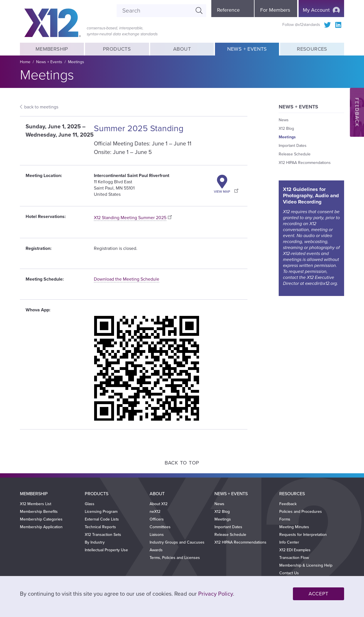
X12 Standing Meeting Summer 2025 (130, 218)
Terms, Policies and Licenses (175, 558)
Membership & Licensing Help (306, 565)
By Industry (95, 542)
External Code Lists (102, 519)
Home (25, 62)
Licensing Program (101, 512)
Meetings (76, 62)
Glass (90, 504)
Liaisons (157, 535)
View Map (222, 192)
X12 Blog (286, 128)
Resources (312, 49)
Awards (156, 550)
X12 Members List (36, 504)
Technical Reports (100, 527)
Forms (285, 519)
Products (117, 49)
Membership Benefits (39, 512)
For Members (275, 10)
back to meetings (41, 107)
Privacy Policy (216, 594)
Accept (318, 594)
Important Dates (293, 146)
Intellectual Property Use (106, 550)
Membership (52, 49)
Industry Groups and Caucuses (177, 542)
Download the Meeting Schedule (127, 279)
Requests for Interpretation (303, 535)
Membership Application (41, 527)
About (182, 49)
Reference (228, 10)
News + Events (247, 49)
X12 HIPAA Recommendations (305, 163)
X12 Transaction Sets (103, 535)
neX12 (155, 512)
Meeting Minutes (294, 527)
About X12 (159, 504)
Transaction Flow (294, 558)
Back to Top (182, 463)
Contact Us (289, 573)
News (284, 120)
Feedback (288, 504)
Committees (160, 527)
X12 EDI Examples (295, 550)
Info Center (289, 542)
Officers (157, 519)
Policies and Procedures (301, 512)
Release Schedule (295, 154)
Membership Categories (41, 519)
